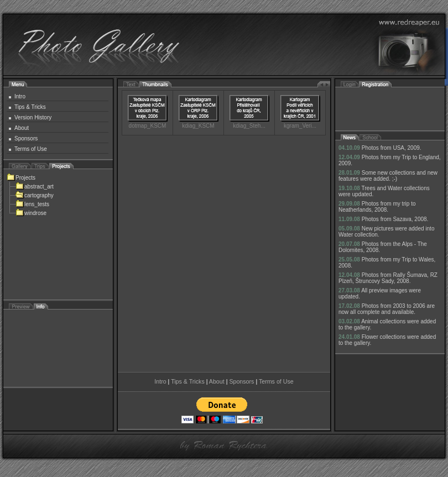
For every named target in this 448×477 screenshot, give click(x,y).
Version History (33, 117)
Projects (21, 178)
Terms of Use (31, 149)
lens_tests (32, 204)
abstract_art (35, 187)
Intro (20, 96)
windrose (31, 213)
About (22, 128)
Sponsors (26, 138)
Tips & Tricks (30, 107)
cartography (35, 195)
